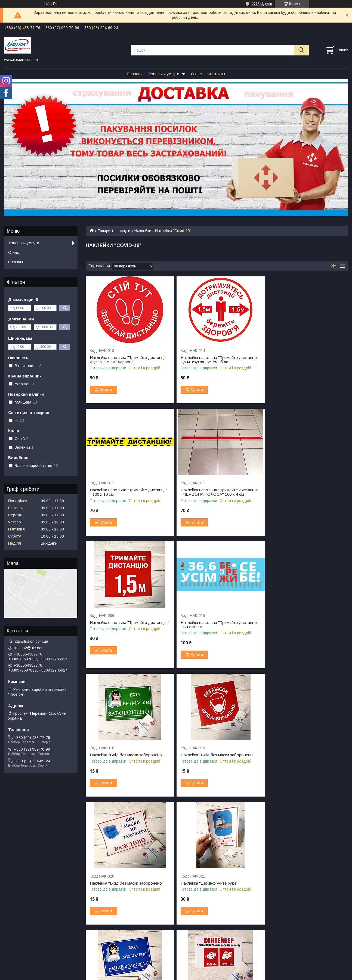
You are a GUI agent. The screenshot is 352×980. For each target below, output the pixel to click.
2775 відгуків (262, 4)
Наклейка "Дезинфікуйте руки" (118, 755)
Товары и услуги (164, 74)
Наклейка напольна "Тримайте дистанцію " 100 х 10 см (295, 360)
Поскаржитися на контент (187, 975)
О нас (196, 74)
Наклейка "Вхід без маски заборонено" (127, 627)
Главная (135, 74)
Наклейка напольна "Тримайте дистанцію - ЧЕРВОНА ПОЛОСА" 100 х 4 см (127, 494)
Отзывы (16, 262)
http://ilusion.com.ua (31, 641)
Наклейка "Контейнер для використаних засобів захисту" (304, 757)
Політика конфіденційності (230, 975)
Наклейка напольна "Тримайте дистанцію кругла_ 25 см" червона (122, 360)
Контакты (216, 74)
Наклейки (143, 231)
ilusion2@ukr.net (28, 648)
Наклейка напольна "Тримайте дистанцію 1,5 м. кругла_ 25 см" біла (212, 360)
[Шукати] (301, 50)
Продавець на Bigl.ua (176, 970)
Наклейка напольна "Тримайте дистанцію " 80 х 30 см (295, 492)
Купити (106, 390)
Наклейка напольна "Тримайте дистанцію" (207, 492)
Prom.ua (202, 965)
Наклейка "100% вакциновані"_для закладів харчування (122, 890)
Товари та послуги (114, 231)
